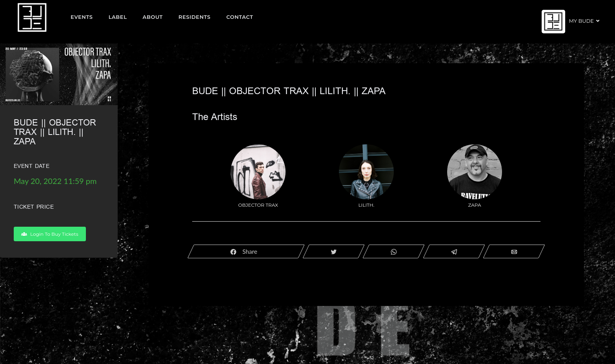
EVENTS (82, 17)
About (153, 17)
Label (118, 17)
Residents (195, 17)
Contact (240, 17)
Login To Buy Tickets (50, 234)
